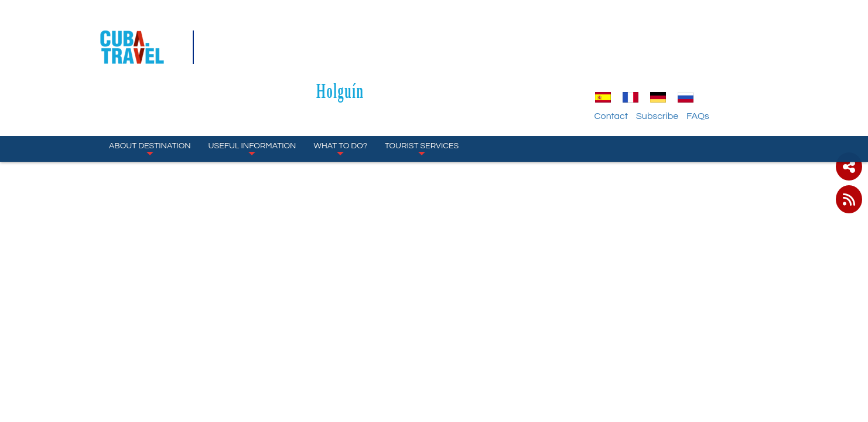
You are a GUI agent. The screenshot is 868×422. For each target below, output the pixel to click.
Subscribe (723, 62)
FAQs (763, 62)
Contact (677, 62)
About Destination (150, 94)
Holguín (434, 36)
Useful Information (252, 94)
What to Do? (340, 94)
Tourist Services (422, 94)
